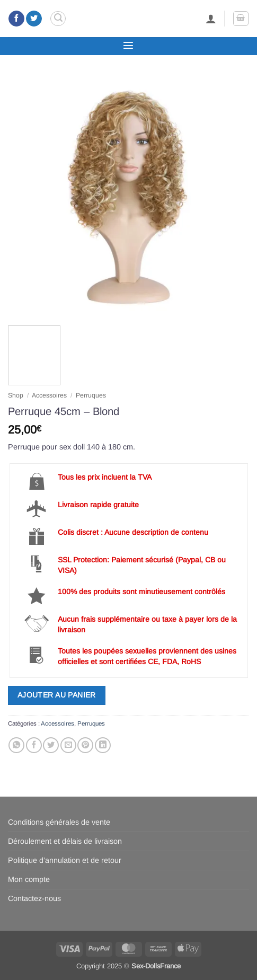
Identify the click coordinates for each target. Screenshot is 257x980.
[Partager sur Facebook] (34, 745)
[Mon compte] (211, 19)
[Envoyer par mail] (68, 745)
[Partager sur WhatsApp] (16, 745)
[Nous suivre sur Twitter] (34, 19)
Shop (16, 395)
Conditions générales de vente (59, 822)
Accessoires (49, 395)
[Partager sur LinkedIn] (103, 745)
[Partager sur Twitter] (51, 745)
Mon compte (29, 879)
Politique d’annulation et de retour (65, 860)
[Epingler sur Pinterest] (85, 745)
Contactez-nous (34, 898)
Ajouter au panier (57, 695)
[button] (58, 19)
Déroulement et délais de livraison (65, 841)
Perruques (91, 395)
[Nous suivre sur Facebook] (16, 19)
